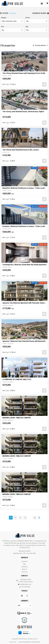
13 (35, 518)
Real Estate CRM (35, 642)
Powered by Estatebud (24, 642)
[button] (42, 4)
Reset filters (13, 13)
